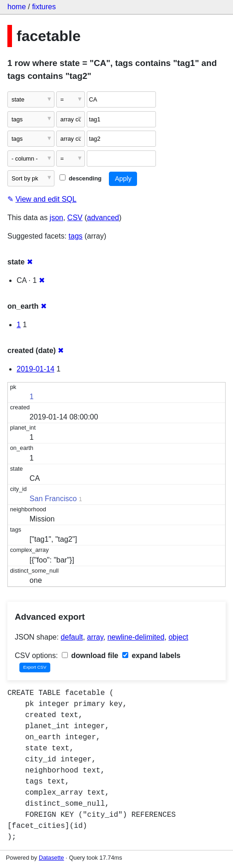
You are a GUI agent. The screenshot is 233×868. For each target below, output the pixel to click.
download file (90, 655)
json (57, 218)
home (17, 7)
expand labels (151, 655)
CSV (75, 218)
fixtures (44, 7)
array (95, 637)
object (178, 637)
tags (76, 236)
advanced (103, 218)
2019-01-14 (36, 369)
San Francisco (53, 499)
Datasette (51, 858)
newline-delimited (136, 637)
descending (81, 178)
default (72, 637)
